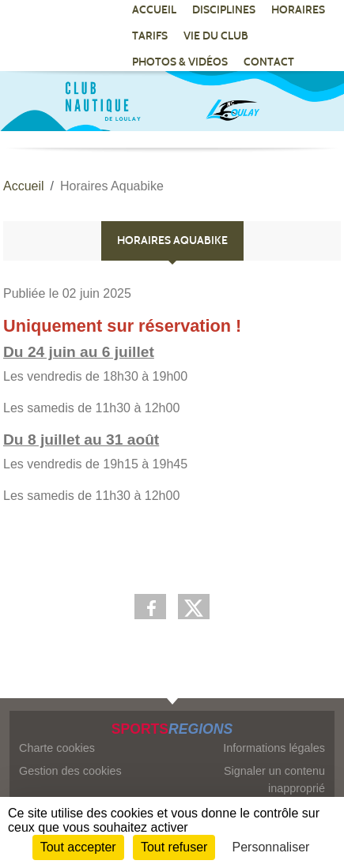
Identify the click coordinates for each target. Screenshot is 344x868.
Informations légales (274, 748)
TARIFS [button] (150, 36)
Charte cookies (57, 748)
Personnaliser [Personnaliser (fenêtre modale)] (271, 847)
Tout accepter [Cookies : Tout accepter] (78, 847)
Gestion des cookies (70, 771)
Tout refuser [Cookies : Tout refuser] (174, 847)
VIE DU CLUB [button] (216, 36)
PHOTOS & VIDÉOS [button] (180, 62)
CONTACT (269, 62)
